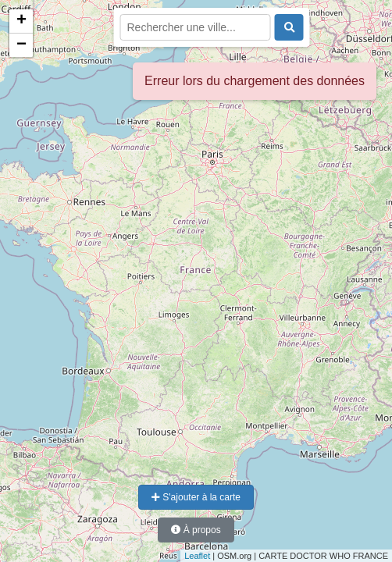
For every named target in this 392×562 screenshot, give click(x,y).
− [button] (21, 45)
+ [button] (21, 21)
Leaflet (197, 556)
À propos (196, 530)
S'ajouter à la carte (196, 497)
